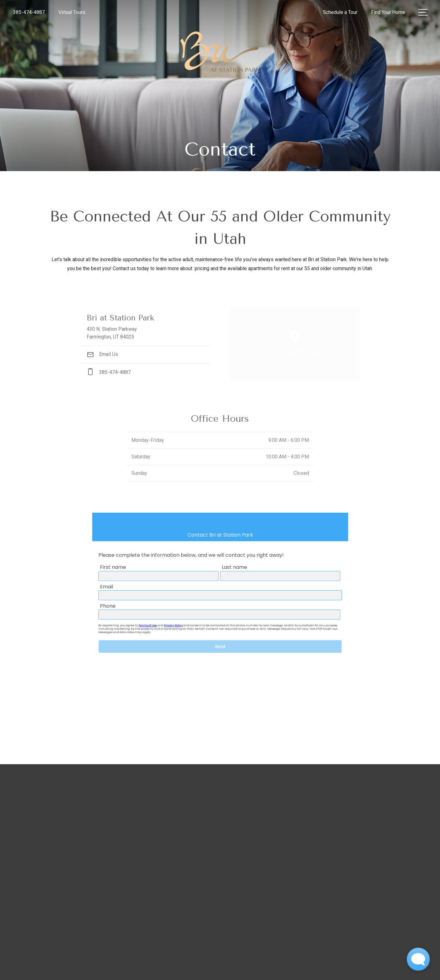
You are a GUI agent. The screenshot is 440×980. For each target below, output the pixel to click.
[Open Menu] (423, 12)
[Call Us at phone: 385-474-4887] (145, 372)
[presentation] (220, 621)
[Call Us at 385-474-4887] (29, 13)
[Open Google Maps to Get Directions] (295, 344)
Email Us (102, 354)
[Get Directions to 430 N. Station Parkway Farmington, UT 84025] (145, 327)
